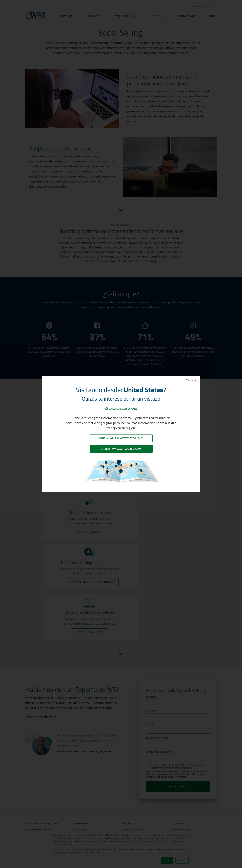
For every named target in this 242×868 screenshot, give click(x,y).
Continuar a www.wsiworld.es (121, 438)
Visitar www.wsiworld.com (121, 449)
